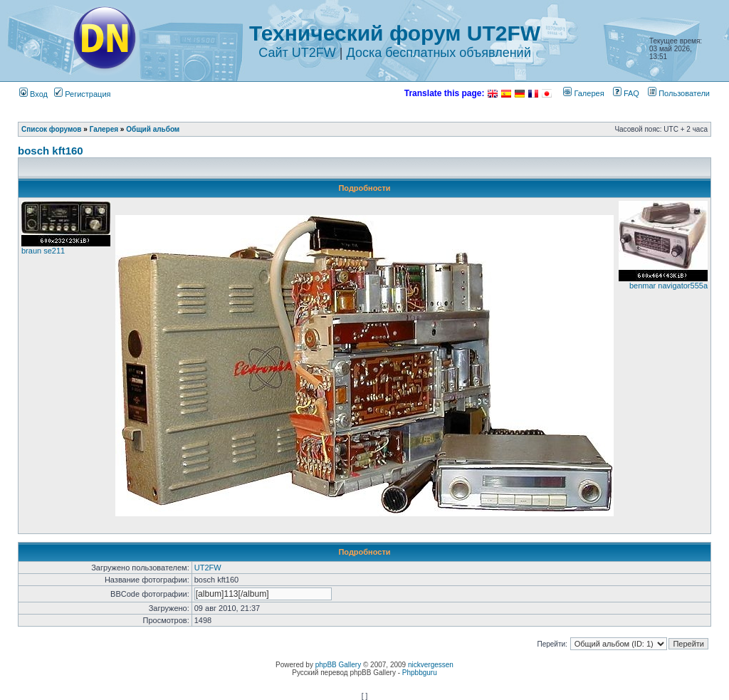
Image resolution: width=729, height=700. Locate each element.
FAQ (626, 93)
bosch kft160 (51, 151)
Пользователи (679, 93)
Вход (33, 94)
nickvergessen (431, 665)
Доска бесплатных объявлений (438, 53)
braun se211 (43, 251)
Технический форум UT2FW (395, 33)
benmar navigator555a (668, 286)
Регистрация (82, 94)
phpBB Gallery (338, 665)
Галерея (583, 93)
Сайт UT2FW (297, 53)
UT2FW (208, 568)
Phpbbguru (420, 673)
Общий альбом (153, 129)
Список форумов (52, 129)
